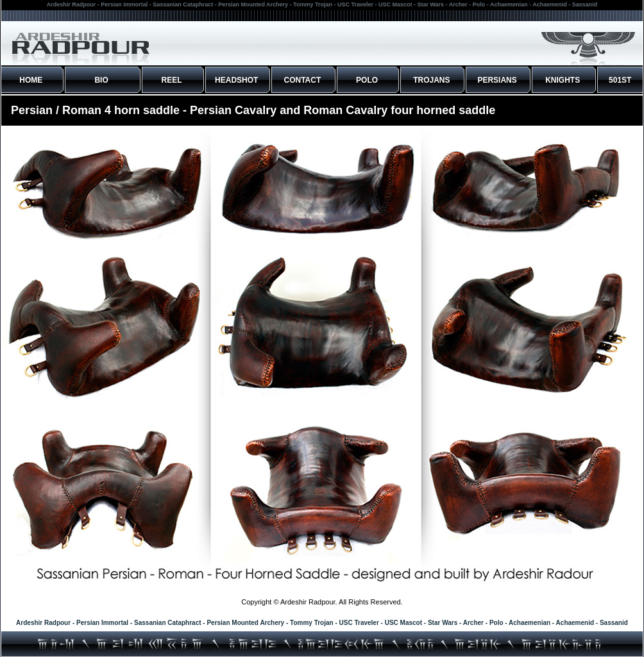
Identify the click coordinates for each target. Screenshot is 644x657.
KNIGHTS (563, 80)
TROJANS (431, 80)
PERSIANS (497, 80)
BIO (101, 80)
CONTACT (303, 80)
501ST (620, 80)
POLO (367, 80)
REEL (172, 80)
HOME (31, 80)
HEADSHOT (236, 80)
